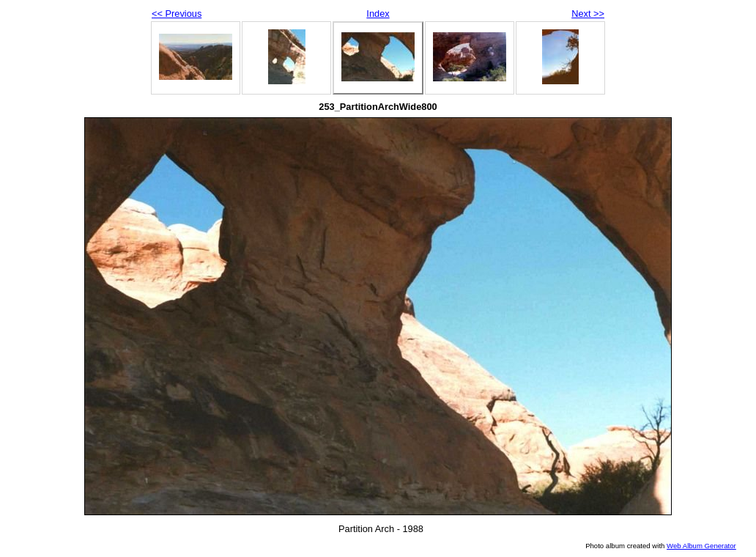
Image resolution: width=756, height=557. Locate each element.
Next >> (588, 14)
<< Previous (177, 14)
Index (378, 14)
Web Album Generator (701, 546)
